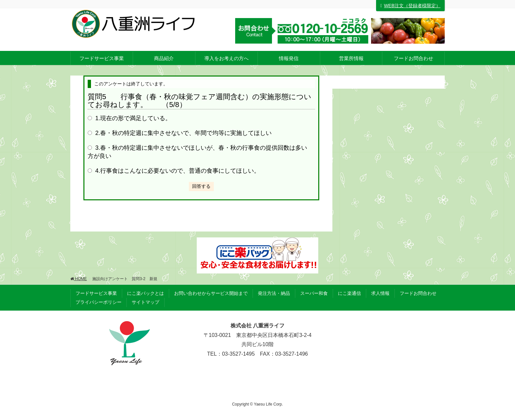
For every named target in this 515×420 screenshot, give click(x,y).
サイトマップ (146, 302)
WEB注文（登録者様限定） (410, 6)
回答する (201, 186)
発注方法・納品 (274, 293)
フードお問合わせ (418, 293)
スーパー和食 (314, 293)
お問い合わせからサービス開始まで (211, 293)
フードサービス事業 (96, 293)
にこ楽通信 (349, 293)
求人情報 (380, 293)
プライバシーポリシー (99, 302)
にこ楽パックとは (146, 293)
